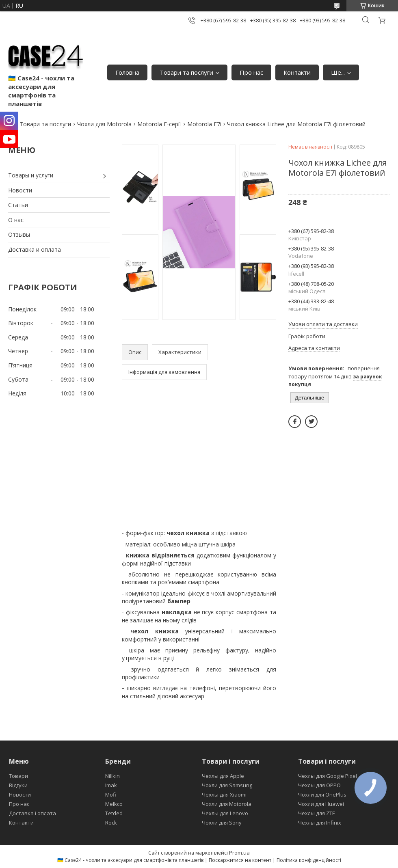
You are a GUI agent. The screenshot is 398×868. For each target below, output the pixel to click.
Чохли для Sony (222, 823)
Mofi (111, 795)
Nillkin (112, 776)
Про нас (251, 72)
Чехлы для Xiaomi (224, 795)
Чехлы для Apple (223, 776)
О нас (16, 220)
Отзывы (19, 234)
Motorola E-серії (159, 124)
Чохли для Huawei (321, 804)
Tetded (114, 813)
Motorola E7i (204, 124)
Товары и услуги (31, 175)
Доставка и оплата (35, 249)
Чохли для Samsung (227, 785)
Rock (111, 823)
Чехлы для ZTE (317, 813)
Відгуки (18, 785)
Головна (127, 72)
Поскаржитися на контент (240, 860)
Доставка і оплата (32, 813)
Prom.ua (239, 853)
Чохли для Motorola (104, 124)
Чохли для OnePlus (322, 795)
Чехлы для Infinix (320, 823)
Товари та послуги (186, 72)
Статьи (18, 205)
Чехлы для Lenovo (225, 813)
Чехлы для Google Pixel (328, 776)
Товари (18, 776)
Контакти (297, 72)
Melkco (114, 804)
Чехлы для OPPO (319, 785)
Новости (20, 190)
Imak (111, 785)
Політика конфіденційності (309, 860)
